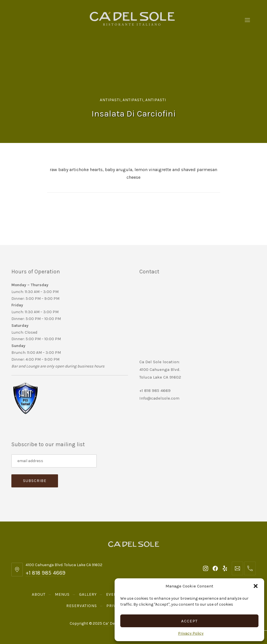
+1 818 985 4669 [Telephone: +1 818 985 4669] (45, 573)
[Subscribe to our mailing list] (54, 461)
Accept (189, 621)
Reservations (82, 606)
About (39, 594)
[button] (256, 586)
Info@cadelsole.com (159, 398)
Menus (62, 594)
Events (114, 594)
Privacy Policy (191, 633)
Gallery (88, 594)
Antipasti (110, 100)
